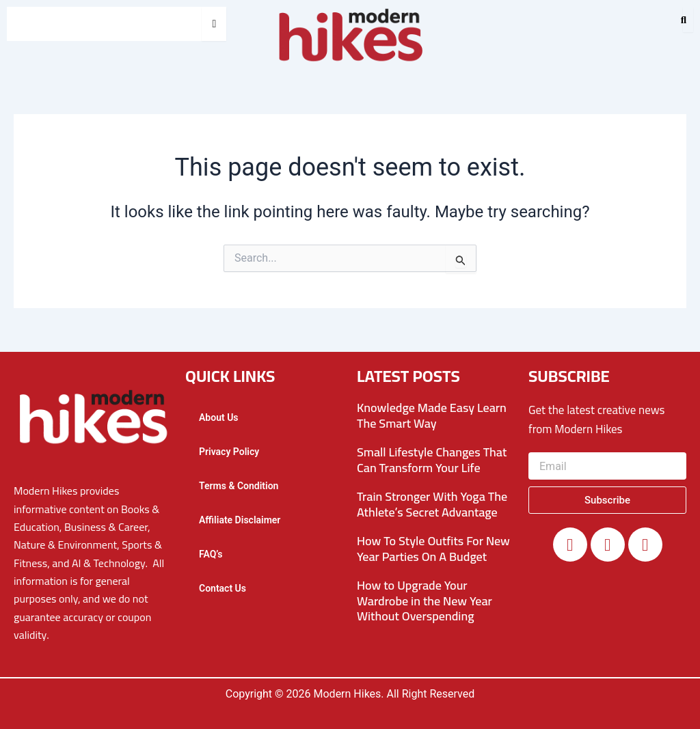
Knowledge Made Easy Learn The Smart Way (432, 415)
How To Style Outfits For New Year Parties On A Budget (433, 549)
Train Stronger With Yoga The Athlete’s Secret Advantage (432, 504)
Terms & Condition (239, 486)
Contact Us (223, 588)
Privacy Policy (229, 452)
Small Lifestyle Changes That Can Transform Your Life (432, 460)
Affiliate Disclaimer (240, 520)
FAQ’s (211, 554)
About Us (219, 417)
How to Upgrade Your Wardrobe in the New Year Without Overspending (425, 601)
